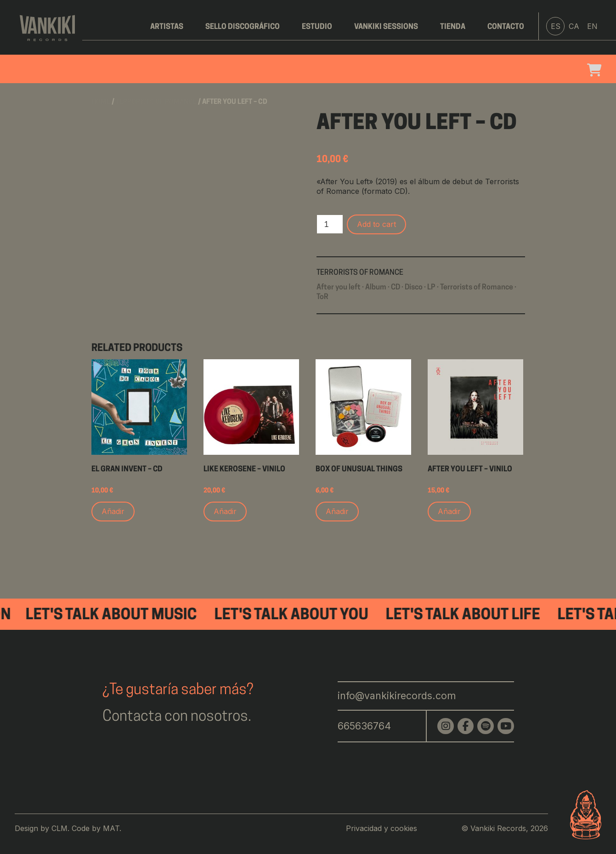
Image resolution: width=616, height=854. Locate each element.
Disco (414, 288)
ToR (322, 297)
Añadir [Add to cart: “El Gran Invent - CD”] (113, 511)
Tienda (453, 27)
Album (376, 288)
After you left (339, 288)
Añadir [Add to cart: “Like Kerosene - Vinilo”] (225, 511)
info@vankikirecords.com (397, 696)
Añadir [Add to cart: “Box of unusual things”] (337, 511)
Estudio (317, 27)
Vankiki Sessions (386, 27)
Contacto (506, 27)
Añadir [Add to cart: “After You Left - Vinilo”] (449, 511)
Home (101, 102)
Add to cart (376, 224)
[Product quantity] (330, 224)
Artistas (167, 27)
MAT (111, 828)
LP (431, 288)
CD (396, 288)
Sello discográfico (243, 27)
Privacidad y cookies (381, 828)
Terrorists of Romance (156, 102)
